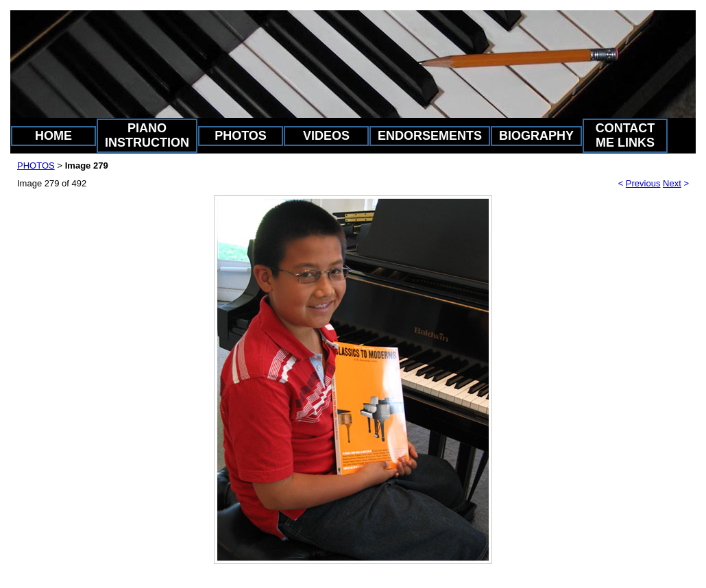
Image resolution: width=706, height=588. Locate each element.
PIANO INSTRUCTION (147, 135)
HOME (53, 136)
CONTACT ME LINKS (625, 135)
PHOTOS (241, 136)
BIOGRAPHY (536, 136)
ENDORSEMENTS (430, 136)
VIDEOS (326, 136)
